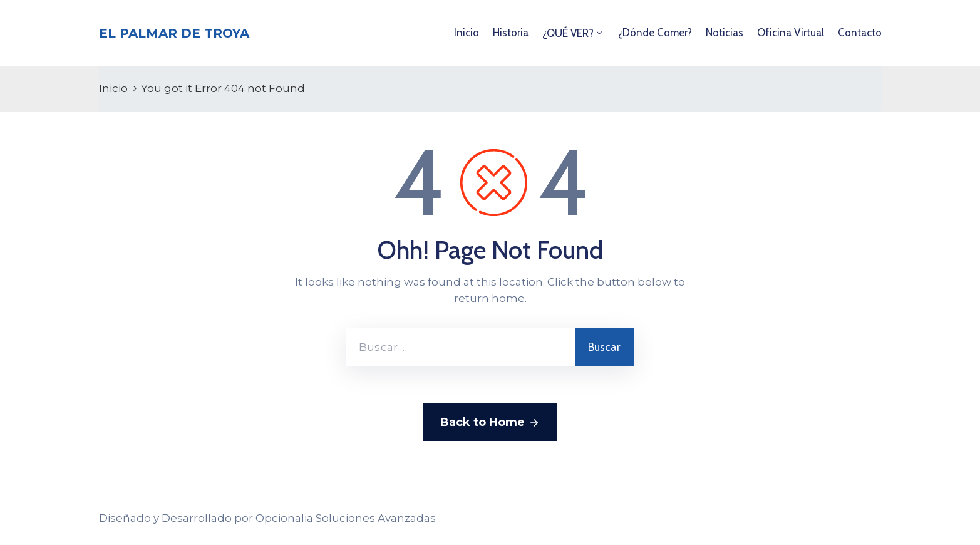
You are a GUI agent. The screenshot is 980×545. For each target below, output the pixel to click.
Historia (511, 33)
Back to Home (490, 423)
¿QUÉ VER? (568, 33)
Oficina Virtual (791, 33)
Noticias (725, 33)
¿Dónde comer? (655, 33)
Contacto (860, 33)
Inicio (467, 33)
